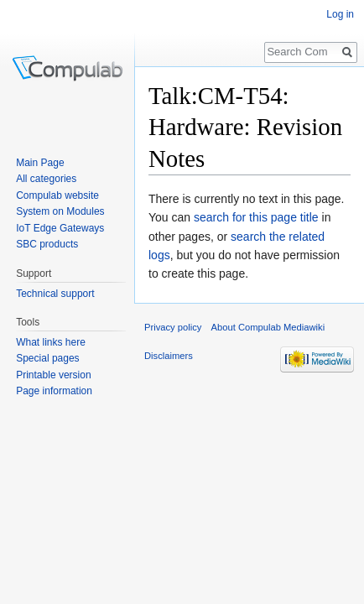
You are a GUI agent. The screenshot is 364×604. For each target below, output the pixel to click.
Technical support (55, 294)
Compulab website (57, 195)
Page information (54, 391)
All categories (46, 179)
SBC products (47, 244)
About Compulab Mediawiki (268, 327)
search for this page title (256, 217)
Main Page (40, 163)
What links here (51, 342)
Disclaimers (169, 356)
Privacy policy (173, 327)
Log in (340, 14)
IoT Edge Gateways (60, 228)
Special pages (47, 358)
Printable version (53, 375)
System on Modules (60, 211)
